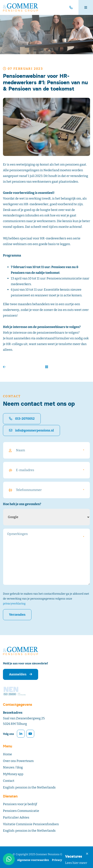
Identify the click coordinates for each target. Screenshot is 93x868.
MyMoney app (13, 774)
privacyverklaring (14, 604)
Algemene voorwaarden (33, 860)
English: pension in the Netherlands (29, 787)
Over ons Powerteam (18, 761)
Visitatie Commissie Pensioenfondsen (31, 824)
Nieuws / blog (13, 767)
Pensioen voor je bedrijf (20, 804)
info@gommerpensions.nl (31, 430)
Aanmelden (21, 674)
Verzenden (17, 615)
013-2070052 (22, 419)
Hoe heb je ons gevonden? (22, 504)
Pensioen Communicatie (21, 811)
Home (7, 754)
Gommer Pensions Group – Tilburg (58, 854)
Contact (9, 781)
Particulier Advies (16, 817)
